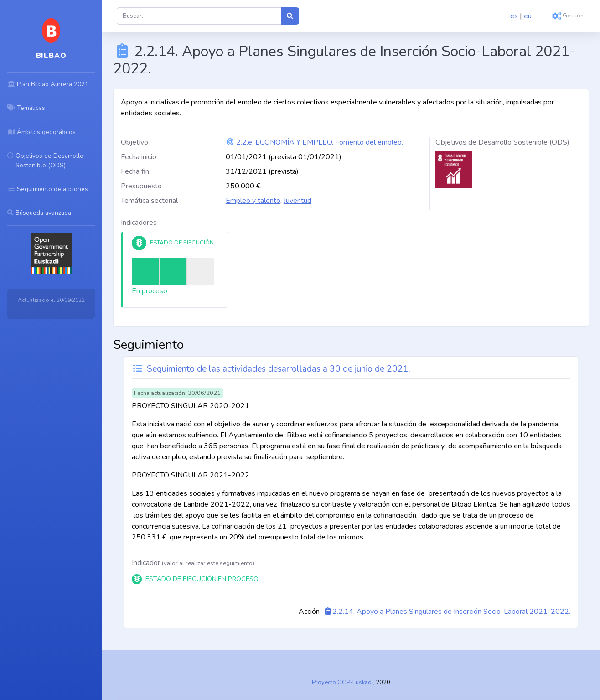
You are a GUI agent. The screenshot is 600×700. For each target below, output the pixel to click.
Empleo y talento (253, 201)
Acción (309, 612)
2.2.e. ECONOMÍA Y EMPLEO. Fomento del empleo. (320, 142)
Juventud (297, 201)
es (514, 16)
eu (528, 16)
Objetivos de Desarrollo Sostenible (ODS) (502, 142)
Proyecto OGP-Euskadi (342, 682)
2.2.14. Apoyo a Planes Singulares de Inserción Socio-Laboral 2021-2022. (451, 612)
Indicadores (139, 223)
